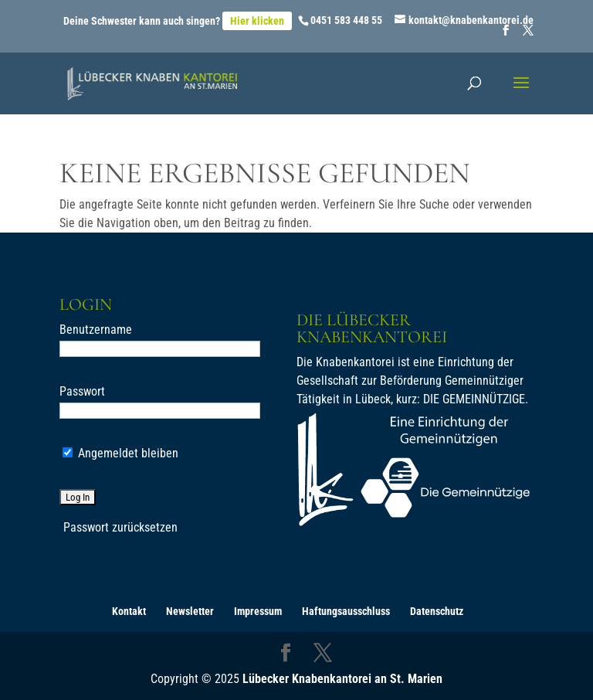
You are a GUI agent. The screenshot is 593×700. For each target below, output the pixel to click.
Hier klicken (257, 21)
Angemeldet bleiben (120, 453)
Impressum (258, 611)
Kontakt (129, 611)
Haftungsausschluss (346, 611)
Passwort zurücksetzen (120, 527)
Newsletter (190, 611)
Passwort (82, 391)
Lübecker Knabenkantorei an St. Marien (342, 679)
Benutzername (96, 330)
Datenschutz (437, 611)
